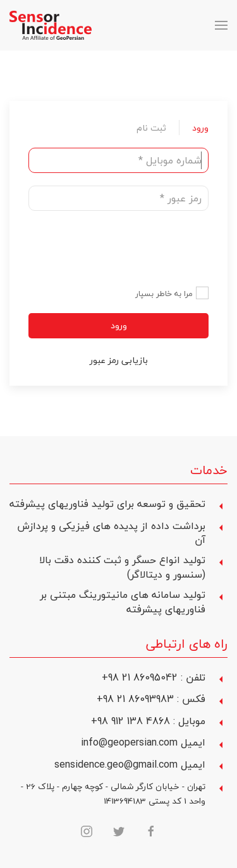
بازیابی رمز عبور (119, 360)
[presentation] (112, 248)
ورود (200, 128)
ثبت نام (151, 128)
